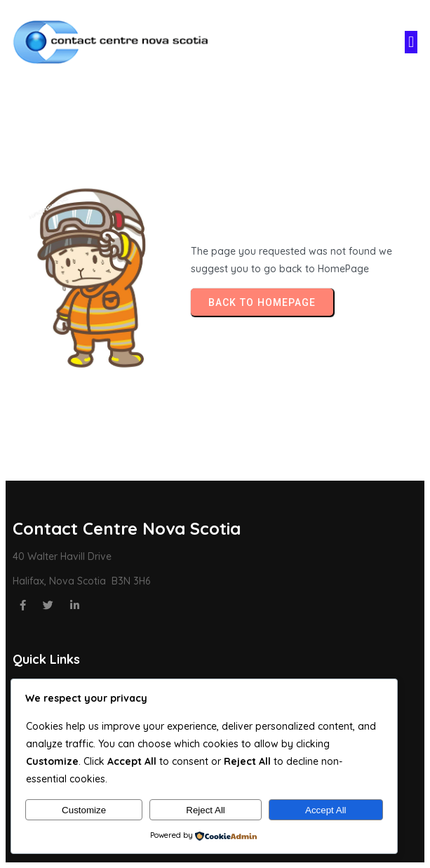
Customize (84, 810)
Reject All (206, 810)
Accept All (326, 810)
